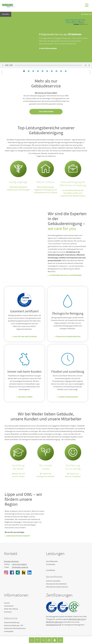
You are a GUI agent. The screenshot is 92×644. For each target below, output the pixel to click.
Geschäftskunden (52, 561)
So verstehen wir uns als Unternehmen (65, 275)
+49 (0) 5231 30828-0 (19, 564)
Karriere (7, 603)
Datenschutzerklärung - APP (14, 625)
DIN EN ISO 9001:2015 (77, 619)
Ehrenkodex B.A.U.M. (54, 625)
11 (56, 71)
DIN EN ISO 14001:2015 (54, 622)
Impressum (8, 612)
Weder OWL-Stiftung (11, 609)
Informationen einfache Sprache (57, 587)
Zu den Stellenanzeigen (48, 48)
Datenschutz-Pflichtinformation (15, 628)
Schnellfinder (51, 570)
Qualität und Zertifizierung (25, 337)
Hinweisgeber (9, 631)
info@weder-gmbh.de (20, 567)
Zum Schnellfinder (46, 112)
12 (61, 71)
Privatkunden (51, 564)
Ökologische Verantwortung (68, 337)
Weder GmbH (8, 6)
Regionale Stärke (25, 397)
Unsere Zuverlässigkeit (68, 397)
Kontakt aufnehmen (11, 561)
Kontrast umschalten (53, 581)
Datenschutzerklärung (12, 623)
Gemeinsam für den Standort (18, 536)
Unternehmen (9, 606)
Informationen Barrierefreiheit (56, 584)
